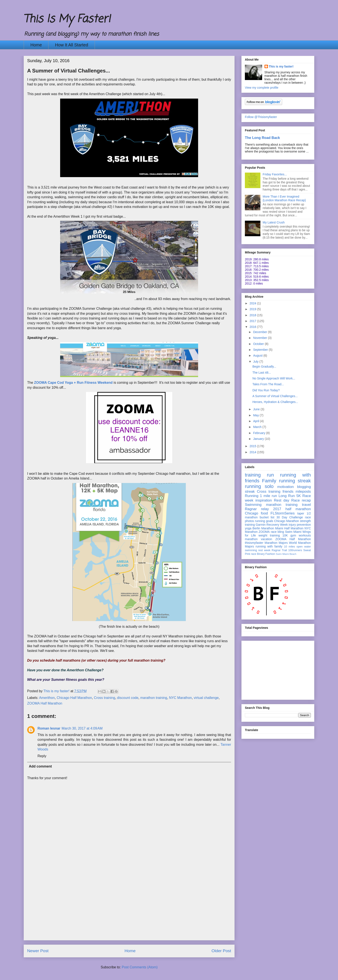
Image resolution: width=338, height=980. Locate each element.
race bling (277, 532)
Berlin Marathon (263, 528)
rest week (264, 550)
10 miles (289, 547)
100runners (295, 550)
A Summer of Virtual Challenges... (275, 396)
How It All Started (71, 45)
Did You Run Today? (266, 390)
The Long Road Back (262, 138)
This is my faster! (281, 66)
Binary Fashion (266, 554)
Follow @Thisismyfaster (261, 117)
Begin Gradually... (264, 367)
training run (259, 475)
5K (299, 496)
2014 (253, 452)
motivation (285, 487)
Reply (42, 756)
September (261, 350)
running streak (295, 481)
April (257, 421)
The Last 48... (262, 373)
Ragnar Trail (279, 550)
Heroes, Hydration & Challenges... (275, 402)
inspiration (264, 500)
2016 (253, 327)
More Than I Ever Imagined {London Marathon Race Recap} (284, 198)
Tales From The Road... (268, 384)
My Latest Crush (274, 222)
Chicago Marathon (287, 521)
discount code (128, 698)
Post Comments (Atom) (140, 967)
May (256, 415)
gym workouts (301, 535)
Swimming (253, 505)
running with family (269, 546)
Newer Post (38, 951)
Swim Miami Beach (286, 554)
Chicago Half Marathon (74, 698)
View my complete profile (262, 88)
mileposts (303, 492)
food (264, 513)
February (260, 433)
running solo (259, 486)
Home (36, 45)
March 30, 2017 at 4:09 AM (82, 728)
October (259, 344)
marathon (251, 539)
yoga (248, 528)
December (260, 332)
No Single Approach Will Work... (274, 378)
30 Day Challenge (290, 517)
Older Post (221, 951)
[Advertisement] (129, 910)
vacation (266, 539)
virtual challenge (206, 698)
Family (269, 481)
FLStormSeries (283, 513)
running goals (264, 521)
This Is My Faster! (67, 19)
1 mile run (268, 496)
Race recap (301, 500)
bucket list (267, 517)
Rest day (282, 500)
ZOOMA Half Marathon (45, 703)
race (254, 554)
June (257, 409)
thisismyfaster (254, 543)
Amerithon (47, 698)
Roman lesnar (49, 728)
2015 (253, 446)
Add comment (40, 766)
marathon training (154, 698)
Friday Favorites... (275, 174)
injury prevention (300, 525)
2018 (253, 315)
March (258, 427)
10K (285, 535)
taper (301, 513)
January (259, 439)
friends (288, 492)
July (256, 362)
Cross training (105, 698)
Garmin (261, 525)
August (258, 356)
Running (252, 496)
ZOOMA (264, 532)
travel (306, 505)
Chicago (252, 513)
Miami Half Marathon (289, 528)
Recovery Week (277, 525)
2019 (253, 309)
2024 (253, 303)
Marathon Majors (276, 543)
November (260, 338)
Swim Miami (293, 532)
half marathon (298, 509)
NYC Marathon (180, 698)
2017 (253, 321)
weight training (269, 535)
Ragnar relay (257, 509)
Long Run (287, 496)
